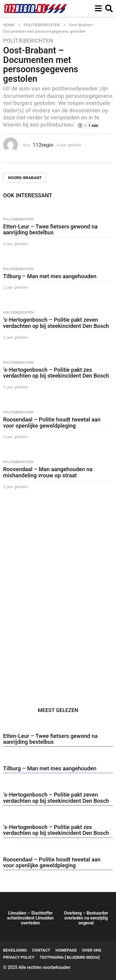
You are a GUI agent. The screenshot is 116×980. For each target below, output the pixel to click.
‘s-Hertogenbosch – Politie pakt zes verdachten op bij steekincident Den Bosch (56, 373)
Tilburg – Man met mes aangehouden (50, 276)
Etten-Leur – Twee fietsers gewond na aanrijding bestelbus (50, 230)
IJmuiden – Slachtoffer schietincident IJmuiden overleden (30, 918)
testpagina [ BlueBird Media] (70, 957)
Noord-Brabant (25, 178)
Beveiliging (15, 950)
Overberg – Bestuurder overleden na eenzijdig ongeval (86, 918)
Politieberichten (28, 41)
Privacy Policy (19, 957)
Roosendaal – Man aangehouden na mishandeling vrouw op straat (48, 472)
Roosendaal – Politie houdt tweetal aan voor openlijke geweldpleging (52, 423)
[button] (98, 8)
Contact (41, 950)
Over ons (92, 950)
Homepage (66, 950)
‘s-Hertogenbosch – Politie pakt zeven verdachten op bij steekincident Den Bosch (56, 323)
